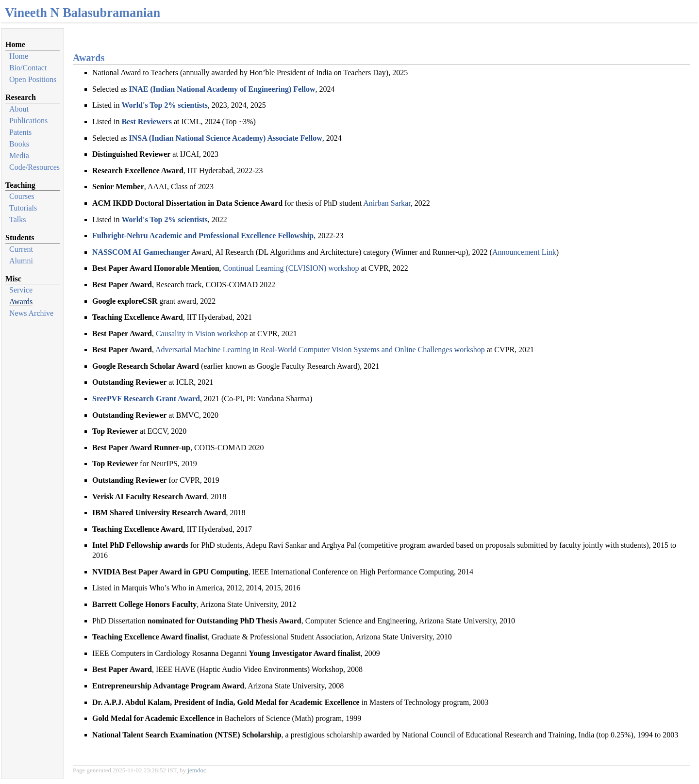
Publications (28, 121)
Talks (17, 220)
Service (21, 290)
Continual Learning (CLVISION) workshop (291, 268)
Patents (20, 132)
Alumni (21, 261)
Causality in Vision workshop (202, 334)
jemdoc (197, 770)
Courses (22, 196)
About (19, 109)
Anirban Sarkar (387, 203)
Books (19, 144)
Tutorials (23, 208)
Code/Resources (34, 167)
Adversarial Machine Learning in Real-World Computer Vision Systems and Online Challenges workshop (320, 350)
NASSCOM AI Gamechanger (141, 252)
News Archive (31, 313)
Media (19, 155)
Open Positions (33, 79)
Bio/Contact (28, 68)
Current (21, 249)
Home (19, 56)
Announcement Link (524, 252)
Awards (21, 302)
